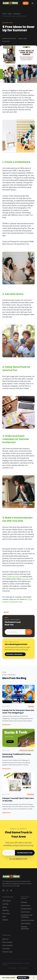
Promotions (6, 949)
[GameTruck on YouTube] (11, 890)
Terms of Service (23, 968)
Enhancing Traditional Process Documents (17, 755)
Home (4, 14)
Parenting (17, 14)
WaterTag (5, 910)
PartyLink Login (7, 952)
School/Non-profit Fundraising (27, 916)
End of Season (26, 912)
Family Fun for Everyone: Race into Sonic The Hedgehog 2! (18, 711)
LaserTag (5, 904)
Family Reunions (26, 909)
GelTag (5, 907)
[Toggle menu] (32, 3)
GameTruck (26, 579)
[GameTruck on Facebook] (3, 890)
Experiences (8, 897)
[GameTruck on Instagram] (7, 890)
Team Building (26, 923)
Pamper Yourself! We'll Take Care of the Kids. (18, 799)
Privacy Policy (13, 968)
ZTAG (4, 917)
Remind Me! (23, 978)
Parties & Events (25, 898)
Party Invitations (8, 945)
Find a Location (7, 942)
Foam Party (6, 913)
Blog (10, 14)
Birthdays (24, 902)
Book (26, 3)
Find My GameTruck (25, 853)
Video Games (7, 901)
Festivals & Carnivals (27, 920)
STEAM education (13, 577)
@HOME (5, 920)
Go (29, 632)
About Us (5, 939)
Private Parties (26, 905)
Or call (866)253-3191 (19, 859)
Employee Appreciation (25, 928)
